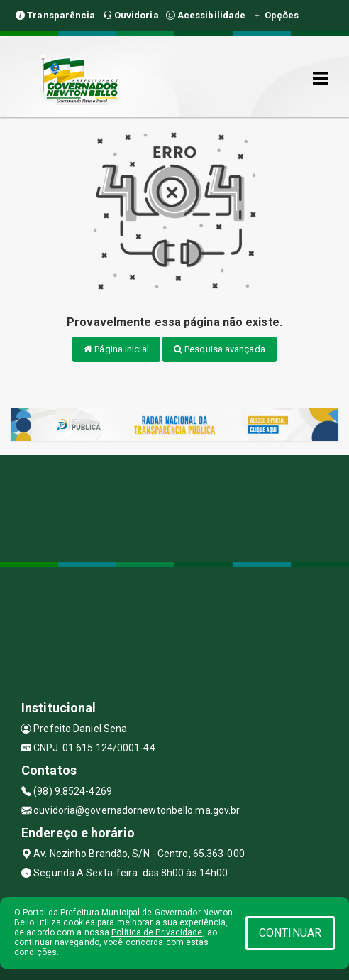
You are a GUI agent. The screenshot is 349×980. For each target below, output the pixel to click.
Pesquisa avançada (220, 349)
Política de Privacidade (157, 932)
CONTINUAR (290, 933)
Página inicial (116, 349)
